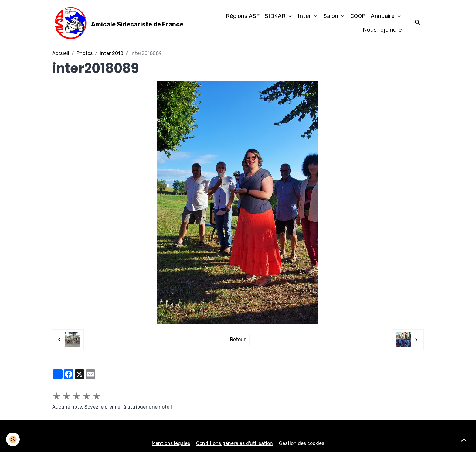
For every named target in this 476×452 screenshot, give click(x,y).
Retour (238, 339)
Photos (85, 53)
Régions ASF (243, 16)
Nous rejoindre (382, 30)
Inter (305, 16)
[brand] (116, 23)
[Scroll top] (464, 440)
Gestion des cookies (302, 443)
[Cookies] (13, 439)
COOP (358, 16)
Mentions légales (171, 443)
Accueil (61, 53)
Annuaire (383, 16)
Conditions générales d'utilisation (235, 443)
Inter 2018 (112, 53)
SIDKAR (276, 16)
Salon (331, 16)
